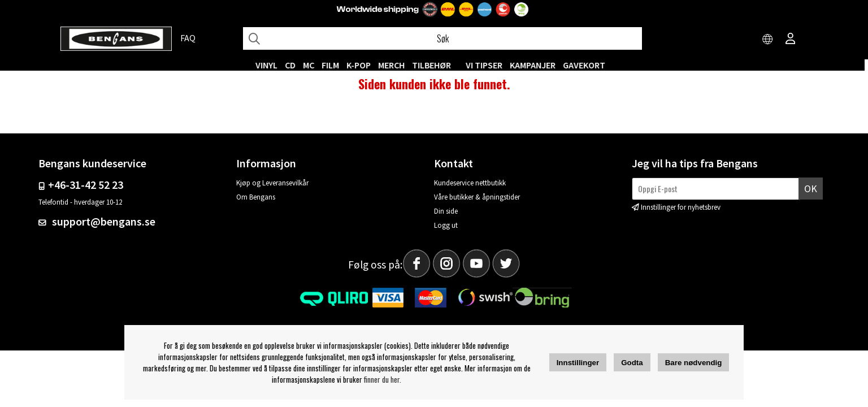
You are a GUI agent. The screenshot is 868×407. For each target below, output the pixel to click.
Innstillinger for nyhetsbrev (681, 215)
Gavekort (588, 65)
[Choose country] (768, 40)
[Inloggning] (791, 40)
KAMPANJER (537, 65)
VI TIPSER (488, 65)
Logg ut (446, 233)
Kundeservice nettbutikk (470, 190)
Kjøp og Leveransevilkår (272, 190)
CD (294, 65)
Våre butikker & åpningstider (477, 204)
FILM (334, 65)
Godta (632, 363)
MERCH (395, 65)
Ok (811, 196)
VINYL (270, 65)
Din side (446, 218)
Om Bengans (256, 204)
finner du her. (383, 379)
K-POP (363, 65)
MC (313, 65)
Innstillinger (578, 363)
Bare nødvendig (694, 363)
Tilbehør (435, 65)
